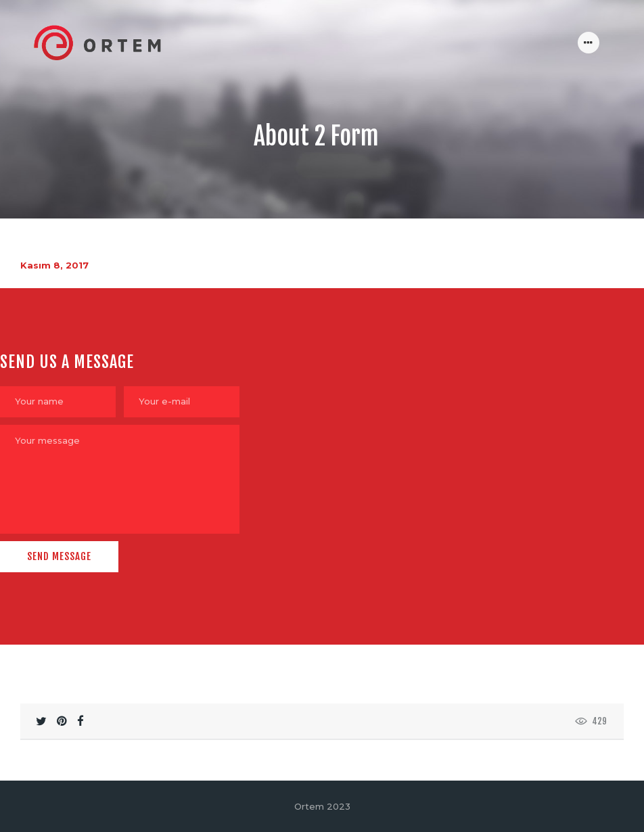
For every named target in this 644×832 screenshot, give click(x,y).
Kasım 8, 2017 (54, 265)
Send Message (59, 556)
